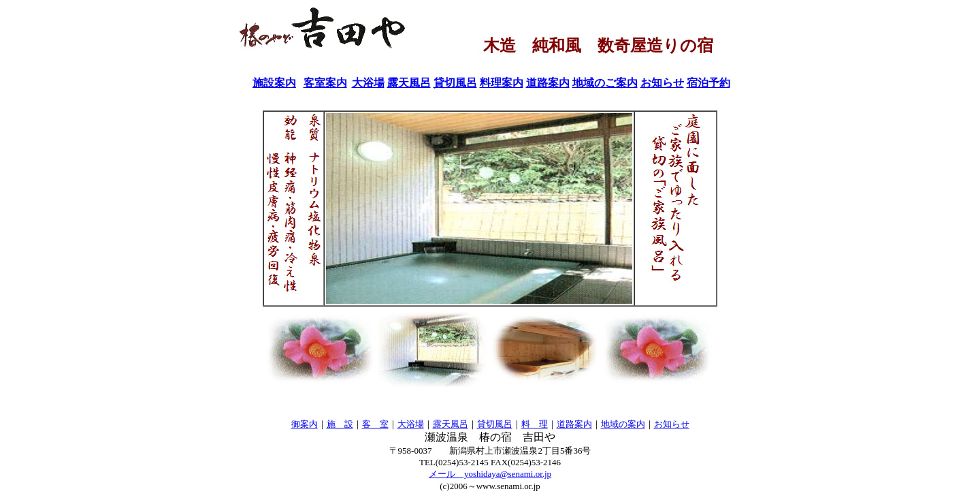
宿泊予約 (708, 83)
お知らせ (662, 83)
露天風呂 (409, 83)
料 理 (535, 424)
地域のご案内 (605, 83)
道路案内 (548, 83)
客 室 (375, 424)
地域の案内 (623, 424)
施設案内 (274, 83)
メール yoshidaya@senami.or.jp (490, 474)
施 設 (340, 424)
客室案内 (325, 83)
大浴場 (368, 83)
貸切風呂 (455, 83)
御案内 (305, 424)
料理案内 (502, 83)
